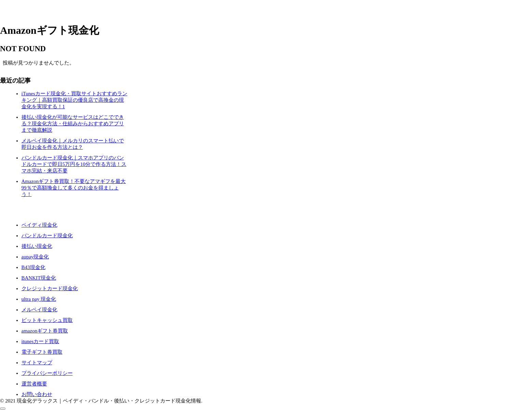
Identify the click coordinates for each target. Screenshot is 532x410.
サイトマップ (37, 363)
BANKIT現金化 (39, 278)
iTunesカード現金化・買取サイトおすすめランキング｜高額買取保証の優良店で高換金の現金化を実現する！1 (74, 100)
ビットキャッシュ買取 (47, 320)
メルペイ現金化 (39, 310)
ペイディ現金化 (39, 225)
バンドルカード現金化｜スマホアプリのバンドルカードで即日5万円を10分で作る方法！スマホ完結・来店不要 (74, 164)
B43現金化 (33, 267)
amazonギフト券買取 (45, 331)
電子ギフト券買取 (42, 352)
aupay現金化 (35, 257)
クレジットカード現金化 (50, 288)
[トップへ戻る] (3, 409)
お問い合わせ (37, 394)
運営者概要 (34, 384)
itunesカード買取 (40, 341)
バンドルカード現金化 (47, 236)
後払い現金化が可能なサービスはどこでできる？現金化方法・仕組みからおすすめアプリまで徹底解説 (73, 124)
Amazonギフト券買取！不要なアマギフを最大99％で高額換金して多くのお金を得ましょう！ (74, 188)
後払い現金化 (37, 246)
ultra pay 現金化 (39, 299)
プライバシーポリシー (47, 373)
